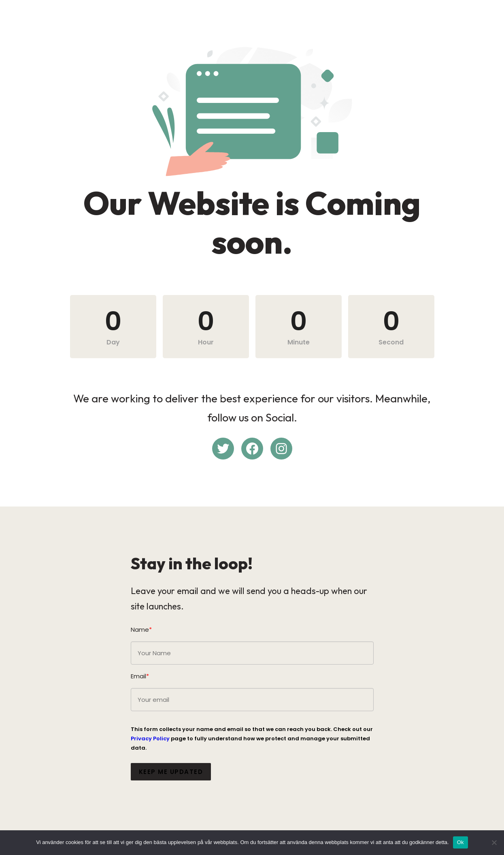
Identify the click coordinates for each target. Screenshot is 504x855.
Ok (460, 842)
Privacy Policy (150, 739)
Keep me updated (171, 772)
